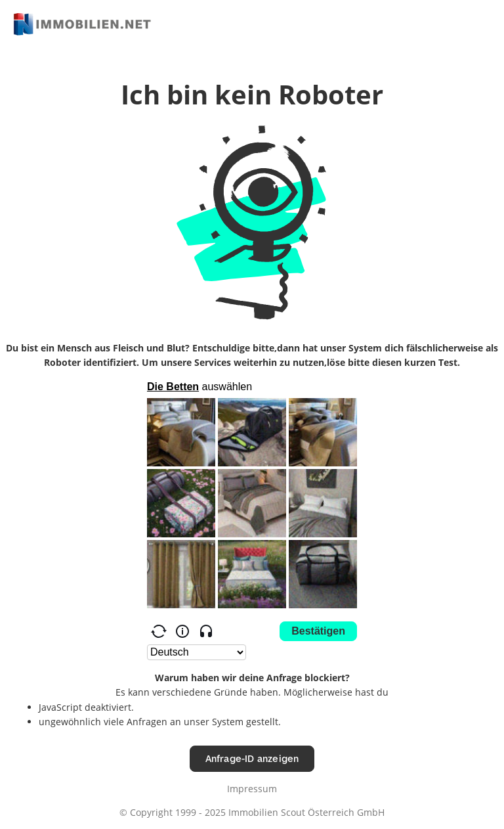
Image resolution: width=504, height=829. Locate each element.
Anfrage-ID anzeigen (252, 758)
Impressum (252, 789)
